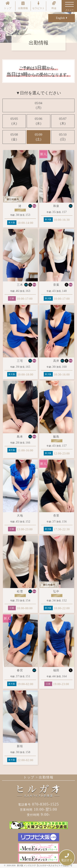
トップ (8, 5)
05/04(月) (38, 105)
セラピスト (38, 5)
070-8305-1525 (38, 804)
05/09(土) (38, 137)
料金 (54, 5)
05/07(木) (63, 121)
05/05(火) (14, 121)
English (62, 18)
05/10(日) (63, 137)
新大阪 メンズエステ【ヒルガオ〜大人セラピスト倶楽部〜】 (45, 865)
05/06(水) (38, 121)
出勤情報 (23, 5)
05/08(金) (14, 137)
